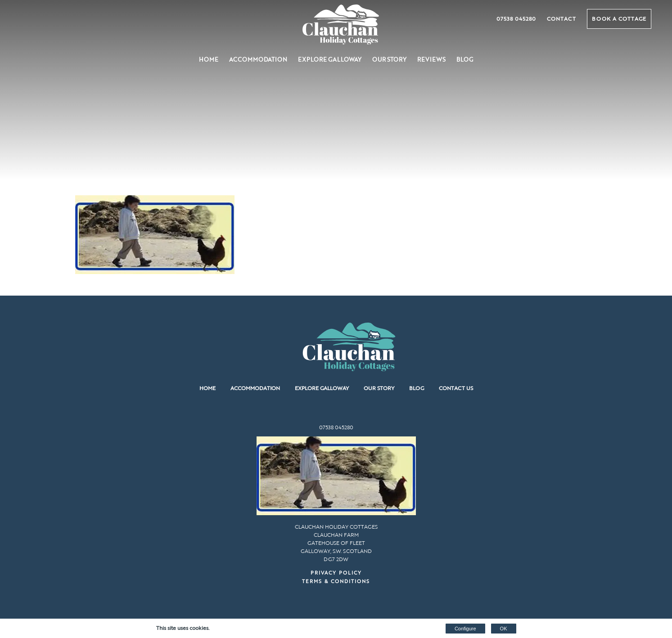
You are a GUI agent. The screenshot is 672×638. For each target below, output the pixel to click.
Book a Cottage (619, 18)
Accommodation (258, 59)
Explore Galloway (330, 59)
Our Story (389, 59)
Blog (465, 59)
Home (209, 59)
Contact (562, 18)
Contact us (456, 388)
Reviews (431, 59)
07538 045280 (516, 18)
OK (504, 629)
